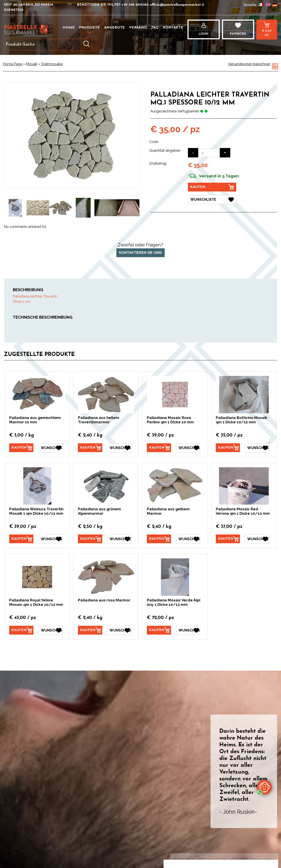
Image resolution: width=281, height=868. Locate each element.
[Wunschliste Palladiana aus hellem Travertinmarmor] (119, 448)
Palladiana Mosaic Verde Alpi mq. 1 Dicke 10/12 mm (174, 602)
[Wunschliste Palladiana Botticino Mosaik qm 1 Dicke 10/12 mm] (257, 448)
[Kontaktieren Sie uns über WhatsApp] (264, 787)
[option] (15, 208)
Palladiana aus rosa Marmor (104, 600)
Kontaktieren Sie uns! (140, 253)
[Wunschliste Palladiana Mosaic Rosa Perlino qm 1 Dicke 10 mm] (188, 448)
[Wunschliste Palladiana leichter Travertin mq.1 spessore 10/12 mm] (212, 200)
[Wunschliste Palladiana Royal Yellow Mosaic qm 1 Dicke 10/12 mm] (50, 630)
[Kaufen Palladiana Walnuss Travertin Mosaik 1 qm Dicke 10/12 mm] (21, 539)
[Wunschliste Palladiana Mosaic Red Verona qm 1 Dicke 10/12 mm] (257, 539)
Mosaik (32, 64)
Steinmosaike (52, 64)
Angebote (114, 28)
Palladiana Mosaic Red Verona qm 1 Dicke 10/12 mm (243, 511)
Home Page (13, 64)
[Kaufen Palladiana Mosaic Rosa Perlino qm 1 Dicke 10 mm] (159, 448)
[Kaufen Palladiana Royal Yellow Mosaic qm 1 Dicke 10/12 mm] (21, 630)
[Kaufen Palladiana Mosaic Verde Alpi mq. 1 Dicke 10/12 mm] (159, 630)
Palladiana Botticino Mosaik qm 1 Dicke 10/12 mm (242, 420)
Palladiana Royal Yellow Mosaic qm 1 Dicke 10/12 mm (36, 602)
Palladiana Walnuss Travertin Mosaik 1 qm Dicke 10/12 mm (36, 511)
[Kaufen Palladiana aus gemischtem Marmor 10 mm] (21, 448)
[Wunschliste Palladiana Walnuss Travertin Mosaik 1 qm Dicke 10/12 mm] (50, 539)
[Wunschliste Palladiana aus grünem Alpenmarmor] (119, 539)
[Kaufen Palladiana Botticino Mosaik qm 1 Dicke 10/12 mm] (228, 448)
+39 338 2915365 (136, 5)
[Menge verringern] (193, 153)
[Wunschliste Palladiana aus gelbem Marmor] (188, 539)
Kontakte (173, 28)
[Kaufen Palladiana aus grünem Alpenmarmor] (90, 539)
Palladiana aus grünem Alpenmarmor (99, 511)
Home (69, 28)
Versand (138, 28)
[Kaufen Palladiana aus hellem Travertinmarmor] (90, 448)
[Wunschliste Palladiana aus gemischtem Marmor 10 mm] (50, 448)
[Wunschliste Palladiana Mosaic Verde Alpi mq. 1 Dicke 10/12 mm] (188, 630)
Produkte (89, 28)
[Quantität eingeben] (209, 153)
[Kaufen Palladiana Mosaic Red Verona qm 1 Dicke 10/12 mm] (228, 539)
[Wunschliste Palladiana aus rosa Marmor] (119, 630)
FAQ (155, 28)
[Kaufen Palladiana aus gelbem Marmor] (159, 539)
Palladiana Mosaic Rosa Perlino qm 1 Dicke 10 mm (170, 420)
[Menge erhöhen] (225, 153)
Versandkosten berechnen (249, 64)
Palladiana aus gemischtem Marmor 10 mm (35, 420)
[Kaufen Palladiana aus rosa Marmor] (90, 630)
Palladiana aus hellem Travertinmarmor (99, 420)
